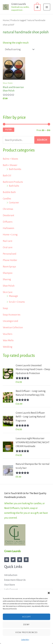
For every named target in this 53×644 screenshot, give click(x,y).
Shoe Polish (9, 286)
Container (14, 203)
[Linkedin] (26, 560)
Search (42, 140)
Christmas (8, 209)
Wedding (8, 347)
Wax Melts (8, 340)
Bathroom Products (13, 182)
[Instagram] (20, 560)
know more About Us (15, 580)
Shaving (7, 279)
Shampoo (8, 273)
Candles (7, 199)
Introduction (11, 575)
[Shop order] (19, 49)
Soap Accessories (12, 315)
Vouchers (8, 334)
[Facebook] (7, 560)
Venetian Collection (13, 327)
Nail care (8, 241)
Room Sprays (9, 267)
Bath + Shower (10, 165)
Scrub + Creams (17, 302)
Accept (27, 617)
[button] (49, 593)
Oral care (8, 247)
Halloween (8, 228)
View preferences (26, 632)
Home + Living (10, 235)
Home (6, 20)
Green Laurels (19, 4)
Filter (9, 130)
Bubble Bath (9, 192)
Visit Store (10, 585)
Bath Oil (7, 176)
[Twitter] (13, 560)
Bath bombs (15, 169)
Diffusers (8, 222)
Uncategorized (10, 321)
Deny (26, 625)
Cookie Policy (25, 640)
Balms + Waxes (10, 159)
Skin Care (8, 292)
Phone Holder (10, 260)
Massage (13, 296)
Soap (5, 308)
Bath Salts (14, 186)
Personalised (10, 254)
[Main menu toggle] (47, 7)
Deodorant (8, 215)
